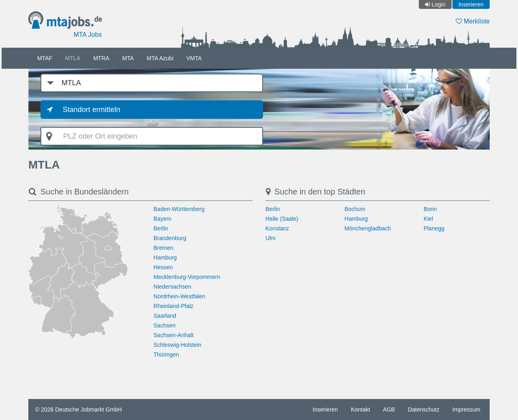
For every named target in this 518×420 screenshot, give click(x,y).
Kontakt (360, 409)
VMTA (194, 58)
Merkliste (473, 21)
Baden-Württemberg (179, 209)
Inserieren (471, 4)
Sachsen (164, 325)
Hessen (163, 267)
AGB (389, 409)
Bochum (355, 209)
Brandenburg (170, 238)
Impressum (466, 409)
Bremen (163, 248)
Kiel (428, 219)
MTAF (45, 58)
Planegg (434, 228)
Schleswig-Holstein (177, 345)
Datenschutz (424, 409)
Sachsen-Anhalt (173, 335)
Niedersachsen (172, 287)
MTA (128, 58)
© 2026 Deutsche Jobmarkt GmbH (79, 409)
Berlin (161, 228)
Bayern (162, 219)
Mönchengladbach (367, 228)
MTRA (101, 58)
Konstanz (277, 228)
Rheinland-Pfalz (173, 306)
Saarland (165, 316)
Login (438, 4)
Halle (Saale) (282, 219)
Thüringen (166, 355)
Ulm (271, 238)
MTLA (73, 58)
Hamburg (165, 257)
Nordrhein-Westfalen (179, 296)
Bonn (430, 209)
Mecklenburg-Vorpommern (187, 277)
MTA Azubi (160, 58)
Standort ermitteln (91, 110)
